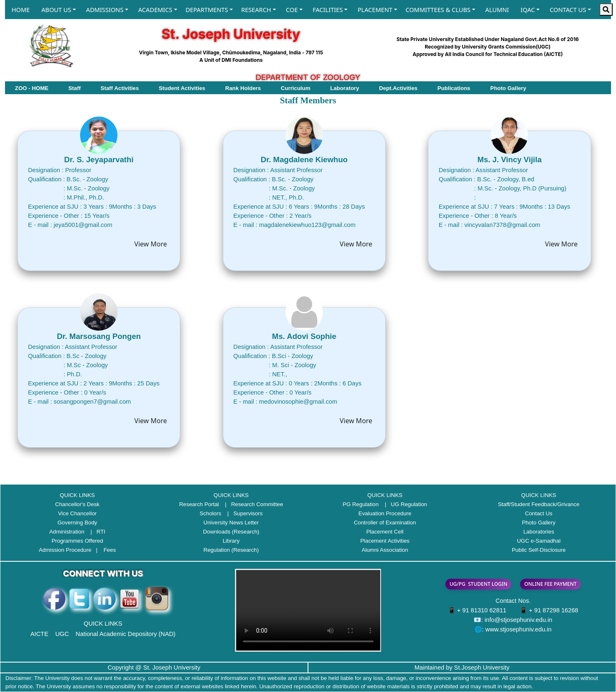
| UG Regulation (404, 504)
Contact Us (539, 513)
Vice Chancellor (77, 513)
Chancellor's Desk (77, 504)
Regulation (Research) (231, 550)
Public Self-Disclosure (539, 550)
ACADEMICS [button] (155, 10)
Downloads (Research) (231, 532)
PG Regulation (361, 504)
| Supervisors (243, 513)
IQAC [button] (528, 10)
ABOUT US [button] (56, 10)
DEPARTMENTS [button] (207, 10)
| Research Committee (252, 504)
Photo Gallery (539, 523)
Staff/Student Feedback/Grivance (539, 504)
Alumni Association (385, 550)
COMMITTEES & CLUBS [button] (438, 10)
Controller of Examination (385, 523)
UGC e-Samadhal (539, 541)
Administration (67, 532)
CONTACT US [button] (568, 10)
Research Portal (199, 504)
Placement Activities (385, 541)
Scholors (210, 513)
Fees (110, 550)
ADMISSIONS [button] (105, 10)
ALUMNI (497, 10)
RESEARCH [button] (256, 10)
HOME (21, 10)
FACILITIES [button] (328, 10)
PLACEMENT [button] (375, 10)
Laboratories (539, 532)
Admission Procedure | (70, 550)
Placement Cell (385, 532)
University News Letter (231, 523)
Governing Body (77, 523)
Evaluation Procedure (385, 513)
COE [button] (292, 10)
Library (231, 541)
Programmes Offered (77, 541)
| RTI (96, 532)
